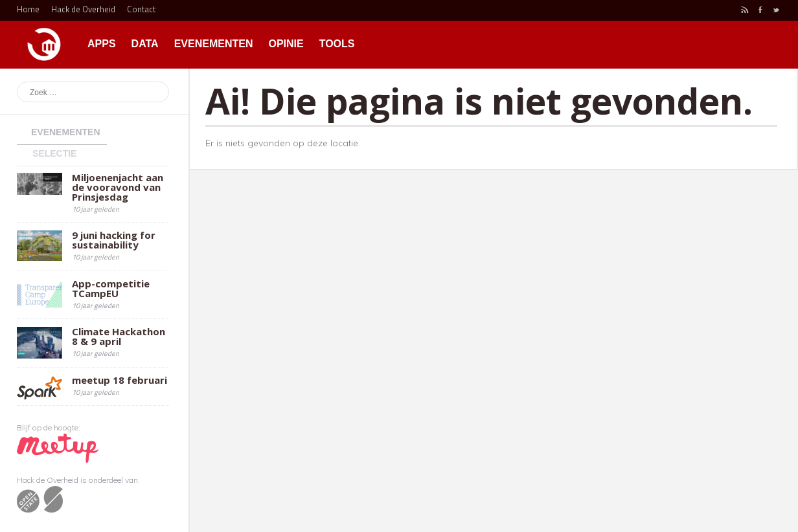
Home (28, 9)
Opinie (286, 44)
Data (145, 44)
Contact (141, 9)
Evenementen (214, 44)
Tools (337, 44)
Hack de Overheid (83, 9)
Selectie (54, 153)
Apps (102, 44)
